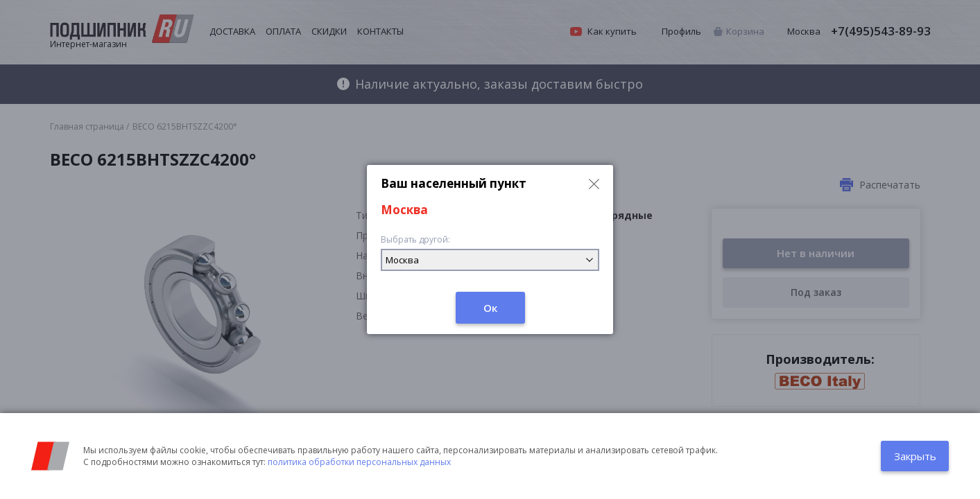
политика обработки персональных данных (359, 462)
